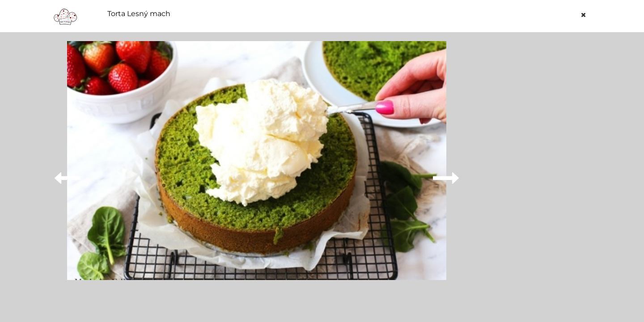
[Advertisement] (534, 175)
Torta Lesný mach (139, 14)
